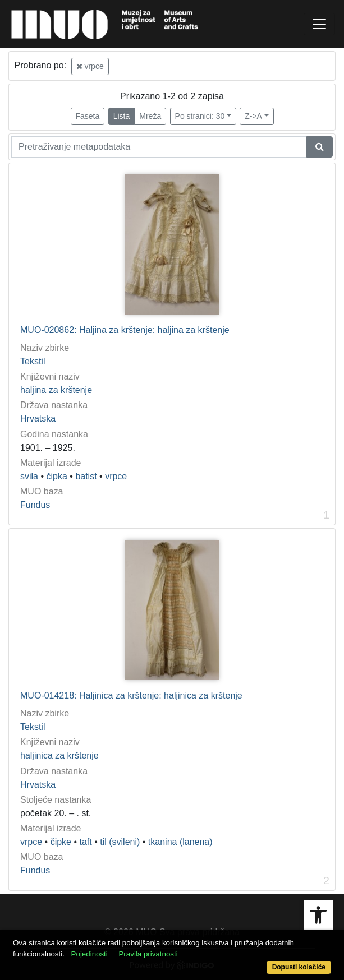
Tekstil (33, 361)
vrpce (90, 66)
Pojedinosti (90, 954)
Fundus (35, 505)
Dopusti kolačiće (299, 967)
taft (85, 842)
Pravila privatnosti (148, 954)
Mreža (150, 116)
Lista (122, 116)
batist (86, 476)
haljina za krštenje (56, 390)
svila (29, 476)
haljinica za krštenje (59, 755)
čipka (57, 476)
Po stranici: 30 (200, 116)
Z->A (253, 116)
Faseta (88, 116)
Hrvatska (38, 419)
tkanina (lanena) (180, 842)
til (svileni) (120, 842)
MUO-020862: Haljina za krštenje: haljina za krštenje (125, 330)
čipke (61, 842)
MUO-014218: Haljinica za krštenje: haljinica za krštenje (131, 695)
